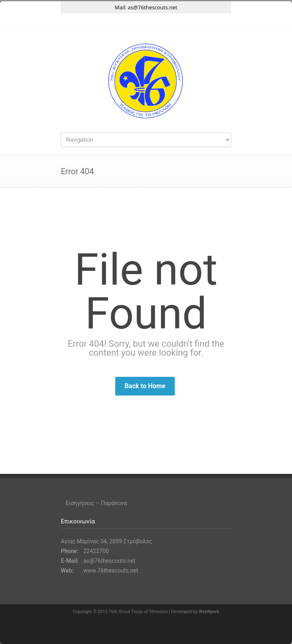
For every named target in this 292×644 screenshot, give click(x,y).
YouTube (162, 22)
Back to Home (145, 386)
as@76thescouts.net (152, 7)
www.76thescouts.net (111, 571)
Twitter (114, 22)
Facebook (130, 22)
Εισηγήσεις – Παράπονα (96, 503)
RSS (178, 22)
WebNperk (209, 612)
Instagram (146, 22)
